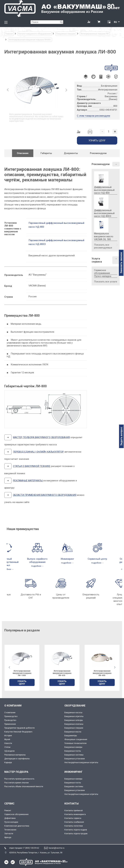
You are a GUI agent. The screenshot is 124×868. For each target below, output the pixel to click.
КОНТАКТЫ (72, 804)
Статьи (7, 747)
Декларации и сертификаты (17, 759)
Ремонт (8, 811)
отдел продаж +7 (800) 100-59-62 (24, 848)
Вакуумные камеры (73, 747)
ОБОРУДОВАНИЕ (75, 706)
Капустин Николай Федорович (18, 732)
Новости (8, 743)
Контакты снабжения (74, 822)
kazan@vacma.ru (57, 848)
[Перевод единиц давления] (109, 22)
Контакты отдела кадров (76, 830)
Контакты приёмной (74, 811)
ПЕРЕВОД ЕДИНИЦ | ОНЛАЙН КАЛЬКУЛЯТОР (38, 452)
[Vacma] (62, 8)
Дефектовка (10, 818)
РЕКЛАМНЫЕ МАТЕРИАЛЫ (28, 481)
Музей (7, 739)
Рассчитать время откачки (17, 783)
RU (115, 22)
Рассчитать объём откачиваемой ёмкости (24, 787)
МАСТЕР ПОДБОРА (16, 772)
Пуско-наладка (103, 276)
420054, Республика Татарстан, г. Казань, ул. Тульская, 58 (36, 853)
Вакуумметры (71, 736)
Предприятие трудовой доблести (19, 728)
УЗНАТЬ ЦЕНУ (22, 682)
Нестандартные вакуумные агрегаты (81, 763)
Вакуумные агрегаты (74, 716)
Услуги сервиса (97, 260)
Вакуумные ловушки (74, 728)
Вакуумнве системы (74, 787)
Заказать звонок (121, 263)
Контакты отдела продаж (76, 834)
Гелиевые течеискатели (75, 743)
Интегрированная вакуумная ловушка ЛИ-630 (102, 673)
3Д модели (9, 751)
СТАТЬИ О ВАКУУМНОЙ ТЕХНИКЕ (32, 466)
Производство (11, 716)
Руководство (10, 720)
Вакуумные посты (73, 751)
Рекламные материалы (15, 755)
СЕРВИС (9, 804)
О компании (10, 713)
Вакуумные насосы (73, 713)
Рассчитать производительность (19, 779)
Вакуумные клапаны (74, 724)
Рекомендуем (101, 164)
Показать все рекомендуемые (103, 246)
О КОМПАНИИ (13, 706)
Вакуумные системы (74, 755)
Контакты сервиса (73, 818)
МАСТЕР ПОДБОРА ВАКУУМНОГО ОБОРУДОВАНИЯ (41, 437)
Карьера (8, 763)
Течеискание (10, 830)
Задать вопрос (121, 436)
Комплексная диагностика (17, 826)
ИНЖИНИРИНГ (73, 772)
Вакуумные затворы (74, 720)
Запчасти (9, 834)
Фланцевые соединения (76, 739)
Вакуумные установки (75, 759)
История (8, 736)
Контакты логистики (74, 826)
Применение (10, 724)
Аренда (8, 837)
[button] (115, 667)
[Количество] (109, 132)
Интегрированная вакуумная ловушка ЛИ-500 (22, 673)
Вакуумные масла (73, 732)
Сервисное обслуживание (102, 272)
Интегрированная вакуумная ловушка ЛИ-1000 (62, 673)
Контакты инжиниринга (75, 814)
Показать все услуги (105, 282)
